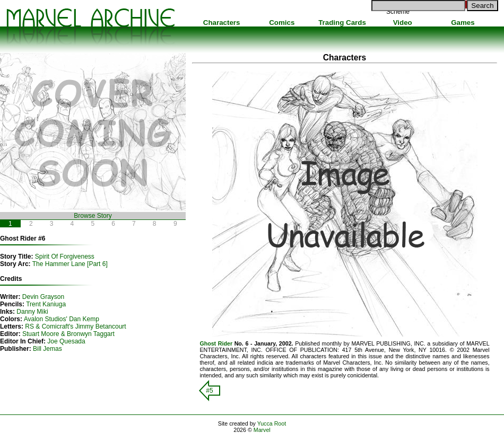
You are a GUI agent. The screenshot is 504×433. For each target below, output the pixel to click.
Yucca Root (272, 423)
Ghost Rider (216, 343)
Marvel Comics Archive (90, 26)
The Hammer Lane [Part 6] (70, 264)
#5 (209, 391)
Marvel (262, 430)
